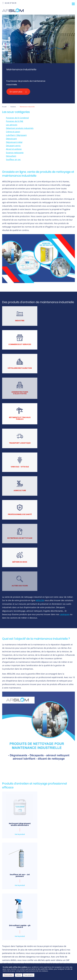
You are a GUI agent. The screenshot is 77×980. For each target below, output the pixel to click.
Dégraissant (11, 139)
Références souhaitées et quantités (25, 865)
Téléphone (45, 852)
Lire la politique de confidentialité (32, 916)
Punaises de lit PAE (15, 121)
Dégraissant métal (14, 142)
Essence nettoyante (15, 153)
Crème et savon (13, 132)
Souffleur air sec (13, 159)
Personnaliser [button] (8, 975)
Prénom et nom (18, 825)
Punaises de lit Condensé (17, 118)
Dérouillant (11, 156)
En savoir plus (18, 92)
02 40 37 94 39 (9, 3)
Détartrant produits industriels (20, 128)
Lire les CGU (18, 916)
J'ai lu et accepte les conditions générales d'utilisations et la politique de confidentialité (39, 912)
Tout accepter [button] (29, 975)
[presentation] (28, 929)
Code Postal (17, 838)
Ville (43, 838)
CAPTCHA (15, 923)
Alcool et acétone (14, 149)
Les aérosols (12, 125)
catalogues (65, 472)
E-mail (14, 852)
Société (44, 825)
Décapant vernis (13, 146)
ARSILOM (40, 458)
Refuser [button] (19, 975)
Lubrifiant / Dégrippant (16, 135)
